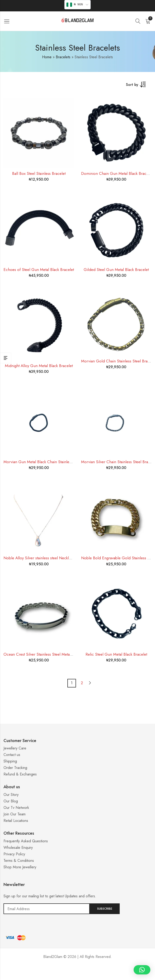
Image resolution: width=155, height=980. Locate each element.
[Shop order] (139, 86)
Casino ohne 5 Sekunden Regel (78, 974)
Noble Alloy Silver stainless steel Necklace (39, 558)
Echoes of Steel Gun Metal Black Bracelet (39, 270)
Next (90, 683)
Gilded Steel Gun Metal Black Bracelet (116, 270)
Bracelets (63, 57)
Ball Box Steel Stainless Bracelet (39, 173)
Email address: (47, 909)
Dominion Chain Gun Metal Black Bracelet (117, 173)
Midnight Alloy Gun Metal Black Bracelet (39, 366)
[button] (142, 970)
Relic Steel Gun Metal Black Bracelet (116, 654)
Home (47, 57)
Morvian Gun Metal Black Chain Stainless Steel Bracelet (50, 462)
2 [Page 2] (82, 683)
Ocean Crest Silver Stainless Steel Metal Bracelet (45, 654)
